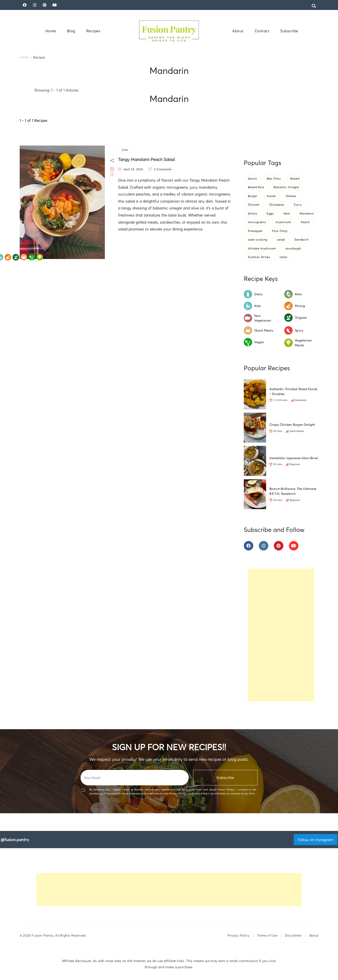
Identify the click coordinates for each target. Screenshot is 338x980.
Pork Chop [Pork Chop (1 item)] (280, 231)
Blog (71, 31)
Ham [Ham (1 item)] (287, 213)
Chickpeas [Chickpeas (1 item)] (277, 205)
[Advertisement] (281, 635)
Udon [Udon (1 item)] (283, 257)
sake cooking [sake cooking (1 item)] (258, 240)
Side (125, 150)
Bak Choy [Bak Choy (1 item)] (274, 178)
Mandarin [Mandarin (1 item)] (307, 213)
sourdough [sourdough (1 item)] (293, 248)
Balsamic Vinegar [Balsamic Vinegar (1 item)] (287, 187)
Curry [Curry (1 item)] (298, 205)
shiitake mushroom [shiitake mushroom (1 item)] (262, 248)
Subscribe (289, 31)
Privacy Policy (238, 935)
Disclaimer (293, 935)
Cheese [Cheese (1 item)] (291, 196)
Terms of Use (267, 935)
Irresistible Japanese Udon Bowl (294, 458)
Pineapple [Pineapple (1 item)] (255, 231)
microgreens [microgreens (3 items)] (257, 222)
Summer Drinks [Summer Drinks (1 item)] (259, 257)
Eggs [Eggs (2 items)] (270, 213)
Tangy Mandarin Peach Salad (146, 159)
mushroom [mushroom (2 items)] (283, 222)
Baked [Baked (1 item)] (295, 178)
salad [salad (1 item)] (281, 240)
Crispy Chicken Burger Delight (292, 425)
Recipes (93, 31)
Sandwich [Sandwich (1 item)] (302, 240)
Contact (262, 31)
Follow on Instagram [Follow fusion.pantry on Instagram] (315, 840)
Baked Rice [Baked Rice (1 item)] (256, 187)
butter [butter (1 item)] (272, 196)
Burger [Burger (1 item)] (253, 196)
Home (51, 31)
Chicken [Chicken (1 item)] (254, 205)
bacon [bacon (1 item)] (253, 178)
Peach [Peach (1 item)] (305, 222)
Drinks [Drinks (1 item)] (253, 213)
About (238, 31)
